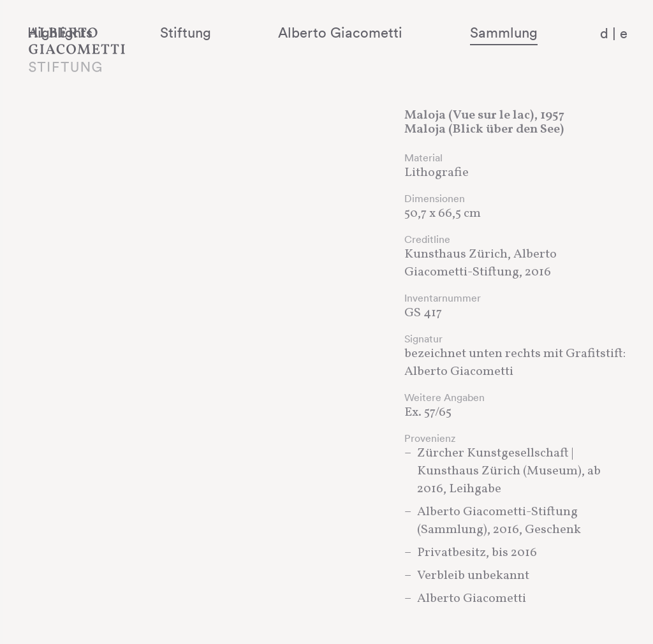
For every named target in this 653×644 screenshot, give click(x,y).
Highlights (186, 33)
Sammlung (522, 33)
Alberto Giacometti (395, 33)
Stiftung (275, 33)
